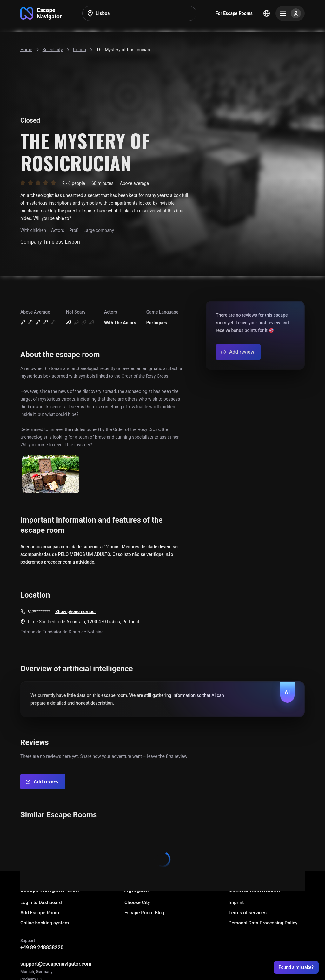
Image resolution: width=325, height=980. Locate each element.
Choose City (137, 902)
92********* (39, 612)
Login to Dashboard (41, 902)
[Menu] (290, 13)
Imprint (236, 902)
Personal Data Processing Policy (263, 923)
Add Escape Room (40, 913)
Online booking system (45, 923)
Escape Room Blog (144, 913)
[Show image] (51, 475)
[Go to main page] (41, 13)
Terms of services (248, 913)
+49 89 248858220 (42, 947)
